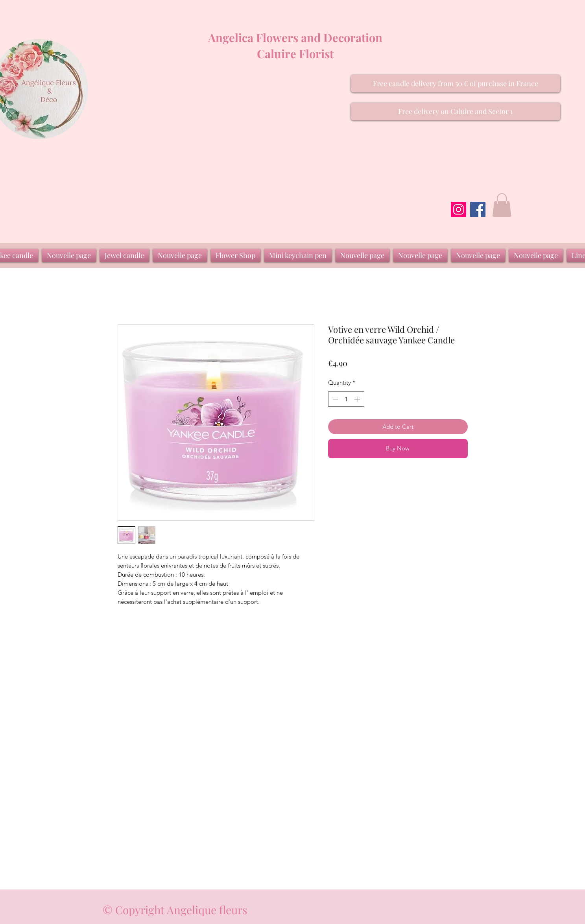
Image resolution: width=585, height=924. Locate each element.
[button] (456, 84)
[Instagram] (459, 209)
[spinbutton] (346, 399)
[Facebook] (478, 209)
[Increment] (358, 399)
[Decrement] (335, 399)
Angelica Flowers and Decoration (295, 37)
